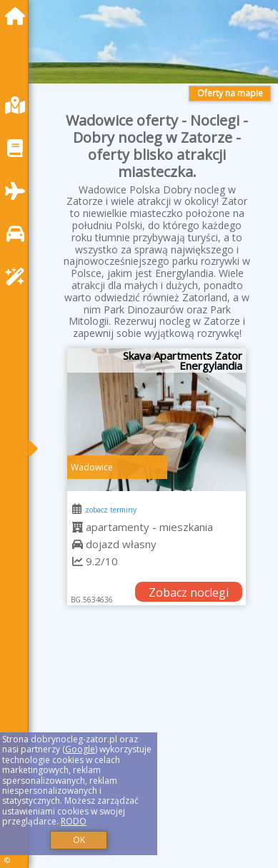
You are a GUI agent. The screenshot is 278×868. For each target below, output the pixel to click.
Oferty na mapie (230, 93)
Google (80, 749)
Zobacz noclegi (189, 592)
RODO (74, 821)
